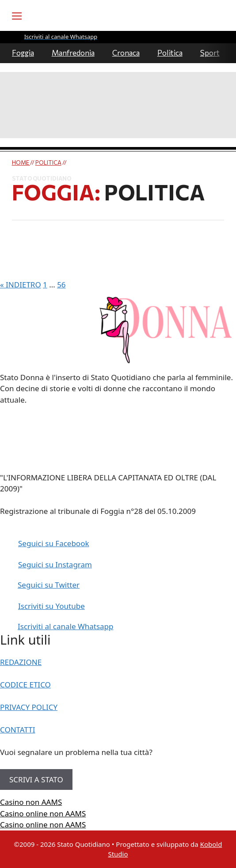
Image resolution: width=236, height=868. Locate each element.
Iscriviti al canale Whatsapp (66, 626)
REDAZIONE (21, 662)
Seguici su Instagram (55, 564)
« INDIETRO (21, 285)
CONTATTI (18, 730)
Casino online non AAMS (43, 813)
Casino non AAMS (31, 802)
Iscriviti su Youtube (51, 606)
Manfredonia (73, 53)
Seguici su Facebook (54, 543)
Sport (210, 53)
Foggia (23, 53)
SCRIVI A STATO (36, 779)
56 (61, 285)
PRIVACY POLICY (29, 707)
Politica (170, 53)
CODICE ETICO (25, 685)
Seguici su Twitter (49, 585)
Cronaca (126, 53)
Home (21, 162)
